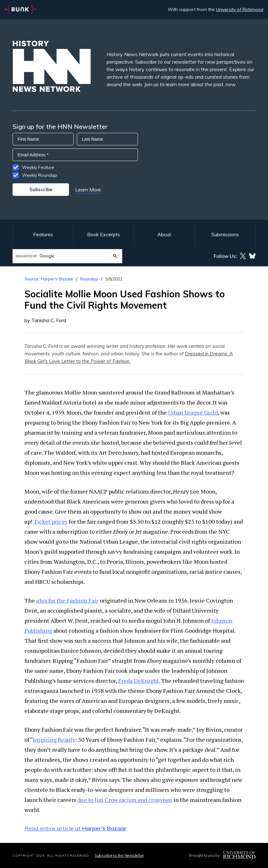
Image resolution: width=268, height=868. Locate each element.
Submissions (225, 234)
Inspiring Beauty (54, 740)
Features (43, 234)
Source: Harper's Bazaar (49, 279)
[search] (61, 256)
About (164, 234)
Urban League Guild (193, 412)
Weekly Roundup (39, 175)
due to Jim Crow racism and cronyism (125, 800)
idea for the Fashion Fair (67, 600)
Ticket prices (50, 521)
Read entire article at (76, 828)
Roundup (89, 279)
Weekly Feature (38, 167)
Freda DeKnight (139, 681)
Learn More (88, 190)
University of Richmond (240, 9)
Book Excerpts (104, 234)
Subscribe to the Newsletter (119, 855)
